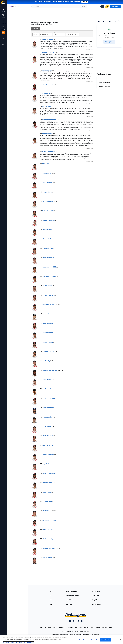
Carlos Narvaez (48, 211)
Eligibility (55, 32)
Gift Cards (69, 604)
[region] (61, 640)
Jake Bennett (47, 426)
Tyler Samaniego (49, 398)
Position (34, 32)
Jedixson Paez (48, 389)
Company (70, 627)
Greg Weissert (48, 323)
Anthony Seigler (49, 539)
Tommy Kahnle (48, 417)
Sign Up (105, 627)
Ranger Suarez (48, 134)
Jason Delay (48, 501)
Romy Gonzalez (48, 258)
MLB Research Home (15, 7)
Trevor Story (46, 94)
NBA (51, 600)
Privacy (41, 627)
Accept (85, 2)
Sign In (110, 627)
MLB (51, 596)
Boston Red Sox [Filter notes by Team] (46, 34)
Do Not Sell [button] (48, 627)
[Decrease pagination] (115, 22)
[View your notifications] (102, 6)
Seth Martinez (48, 436)
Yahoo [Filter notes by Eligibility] (59, 34)
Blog (76, 627)
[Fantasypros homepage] (3, 4)
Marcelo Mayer (48, 201)
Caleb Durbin (47, 173)
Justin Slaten (48, 286)
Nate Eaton (47, 511)
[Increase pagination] (120, 22)
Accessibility (62, 627)
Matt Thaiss (47, 492)
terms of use (76, 2)
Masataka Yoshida (50, 267)
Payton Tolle (47, 239)
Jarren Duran (47, 70)
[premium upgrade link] (107, 6)
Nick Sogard (48, 530)
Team (41, 32)
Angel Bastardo (48, 408)
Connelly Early (48, 183)
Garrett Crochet (47, 40)
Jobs (81, 627)
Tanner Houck (48, 445)
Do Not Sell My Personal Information (88, 640)
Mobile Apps (96, 591)
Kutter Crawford (49, 295)
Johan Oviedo (47, 230)
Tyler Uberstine (48, 455)
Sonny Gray (46, 107)
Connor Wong (48, 342)
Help (92, 627)
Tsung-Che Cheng (50, 548)
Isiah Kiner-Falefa (49, 305)
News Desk (95, 596)
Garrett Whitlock (49, 220)
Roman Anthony (48, 52)
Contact (87, 627)
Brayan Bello (47, 192)
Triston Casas (48, 248)
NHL (51, 604)
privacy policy (65, 2)
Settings (35, 28)
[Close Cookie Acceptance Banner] (120, 639)
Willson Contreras (49, 151)
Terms (55, 627)
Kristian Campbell (49, 276)
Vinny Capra (48, 558)
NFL (51, 591)
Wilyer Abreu (47, 164)
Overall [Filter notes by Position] (36, 34)
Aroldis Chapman (48, 84)
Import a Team (73, 34)
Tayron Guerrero (49, 473)
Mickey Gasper (48, 483)
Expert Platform (71, 600)
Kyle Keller (47, 464)
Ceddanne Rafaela (49, 119)
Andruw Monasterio (50, 370)
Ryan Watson (48, 380)
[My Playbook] (109, 42)
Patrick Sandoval (49, 351)
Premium (98, 627)
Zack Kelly (46, 361)
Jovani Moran (48, 333)
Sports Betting (97, 604)
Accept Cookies (105, 640)
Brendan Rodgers (49, 520)
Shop (94, 600)
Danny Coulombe (49, 314)
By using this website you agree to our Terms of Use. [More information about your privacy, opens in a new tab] (18, 642)
